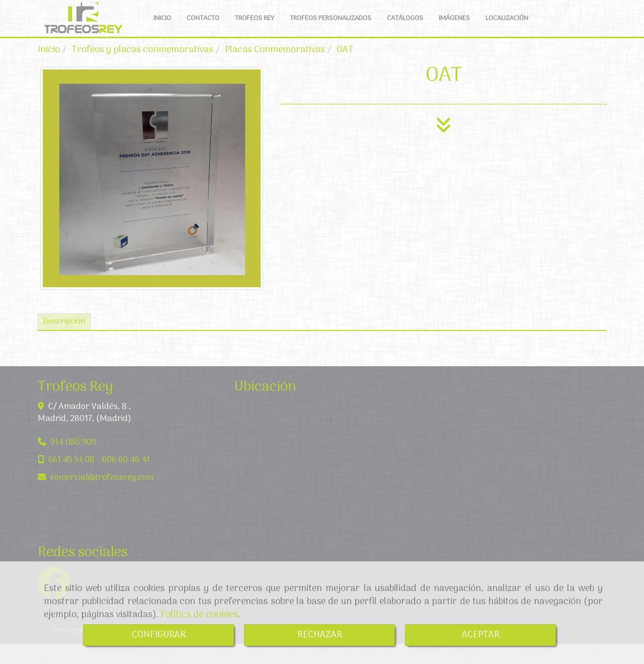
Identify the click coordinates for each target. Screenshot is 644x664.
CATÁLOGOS (405, 28)
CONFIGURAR (159, 635)
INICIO (162, 28)
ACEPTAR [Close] (481, 635)
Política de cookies (199, 615)
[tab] (64, 342)
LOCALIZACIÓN (507, 28)
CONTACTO (203, 28)
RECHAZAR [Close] (320, 635)
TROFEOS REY (255, 28)
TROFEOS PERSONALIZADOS (331, 28)
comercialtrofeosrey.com (102, 498)
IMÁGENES (454, 28)
